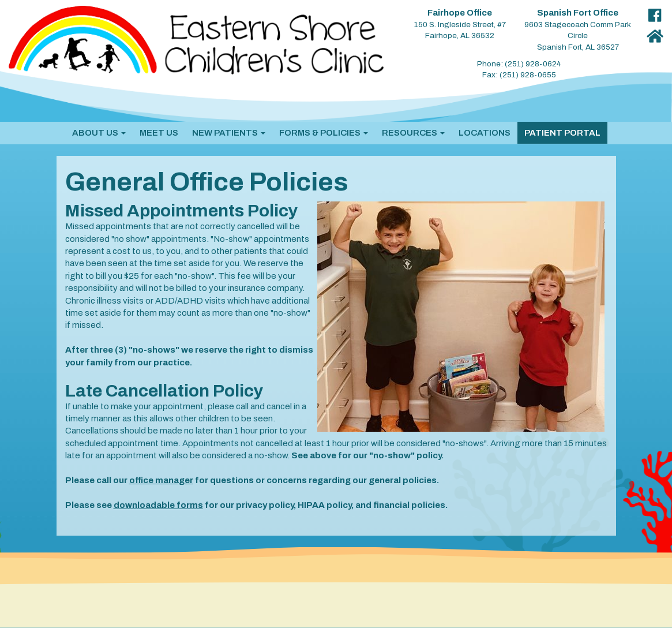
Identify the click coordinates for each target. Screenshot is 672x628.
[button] (99, 133)
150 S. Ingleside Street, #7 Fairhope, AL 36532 (460, 24)
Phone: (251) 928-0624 (519, 64)
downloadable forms (158, 505)
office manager (161, 480)
